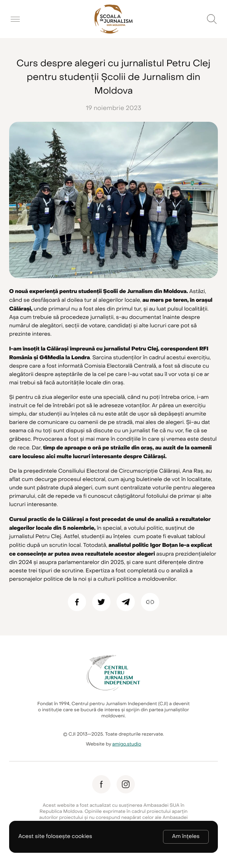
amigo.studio (127, 744)
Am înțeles (186, 837)
